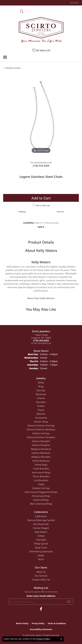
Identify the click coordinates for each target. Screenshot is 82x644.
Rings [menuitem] (41, 386)
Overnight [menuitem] (41, 540)
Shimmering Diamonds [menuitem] (41, 551)
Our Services (41, 576)
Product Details (41, 242)
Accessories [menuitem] (41, 418)
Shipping (22, 211)
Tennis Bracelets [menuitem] (41, 476)
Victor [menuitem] (41, 559)
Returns (60, 211)
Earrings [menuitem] (41, 390)
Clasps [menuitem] (41, 484)
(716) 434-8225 (41, 166)
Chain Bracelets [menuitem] (41, 469)
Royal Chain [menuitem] (41, 548)
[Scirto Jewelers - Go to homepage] (41, 31)
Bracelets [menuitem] (41, 402)
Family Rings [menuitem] (41, 465)
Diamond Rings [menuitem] (41, 500)
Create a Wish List (41, 580)
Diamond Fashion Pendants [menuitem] (41, 437)
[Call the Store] (41, 340)
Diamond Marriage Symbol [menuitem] (41, 520)
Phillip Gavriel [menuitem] (41, 544)
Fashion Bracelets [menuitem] (41, 441)
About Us (41, 572)
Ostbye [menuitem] (41, 536)
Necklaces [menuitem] (41, 394)
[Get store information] (41, 343)
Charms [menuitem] (41, 398)
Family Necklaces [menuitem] (41, 461)
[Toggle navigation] (5, 57)
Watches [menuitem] (41, 414)
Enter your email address (41, 596)
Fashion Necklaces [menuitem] (41, 453)
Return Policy (22, 623)
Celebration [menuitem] (41, 516)
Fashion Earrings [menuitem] (41, 433)
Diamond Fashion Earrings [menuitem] (41, 426)
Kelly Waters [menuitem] (41, 532)
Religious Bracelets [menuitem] (41, 457)
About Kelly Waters (41, 250)
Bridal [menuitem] (41, 383)
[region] (41, 116)
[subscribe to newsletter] (69, 602)
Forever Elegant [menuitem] (41, 528)
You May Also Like (41, 309)
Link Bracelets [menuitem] (41, 480)
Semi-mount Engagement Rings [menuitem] (41, 492)
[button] (74, 3)
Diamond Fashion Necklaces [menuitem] (41, 429)
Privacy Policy (38, 623)
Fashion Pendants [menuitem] (41, 445)
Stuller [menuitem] (41, 555)
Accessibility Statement (41, 629)
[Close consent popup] (61, 639)
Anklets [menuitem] (41, 406)
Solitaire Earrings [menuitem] (41, 488)
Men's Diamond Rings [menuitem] (41, 504)
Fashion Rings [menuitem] (41, 422)
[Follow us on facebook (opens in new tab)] (41, 609)
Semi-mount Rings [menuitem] (41, 472)
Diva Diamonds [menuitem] (41, 524)
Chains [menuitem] (41, 410)
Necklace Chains (13, 68)
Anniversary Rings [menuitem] (41, 496)
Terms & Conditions (57, 623)
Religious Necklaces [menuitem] (41, 449)
